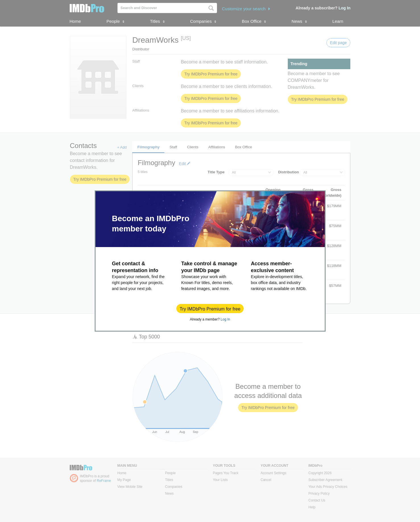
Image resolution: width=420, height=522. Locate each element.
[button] (210, 309)
